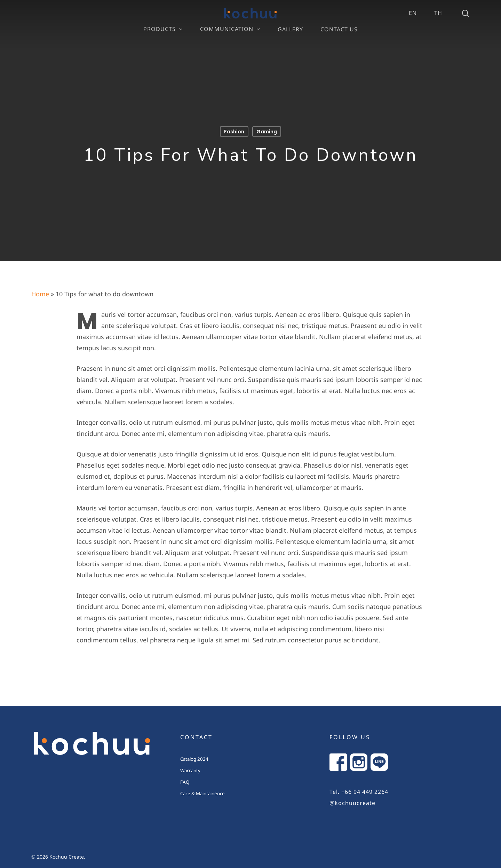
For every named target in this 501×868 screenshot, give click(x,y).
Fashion (234, 132)
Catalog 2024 (194, 759)
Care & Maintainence (202, 794)
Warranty (190, 771)
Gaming (267, 132)
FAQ (185, 782)
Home (40, 294)
